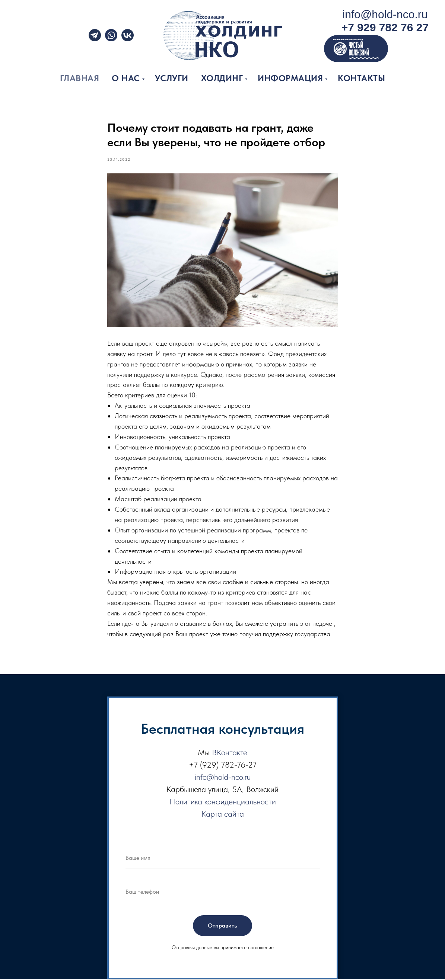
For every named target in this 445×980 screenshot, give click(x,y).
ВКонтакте (230, 753)
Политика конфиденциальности (223, 803)
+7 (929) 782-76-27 (223, 766)
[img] (111, 35)
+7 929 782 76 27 (385, 27)
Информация (290, 78)
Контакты (361, 78)
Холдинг (222, 78)
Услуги (172, 78)
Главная (80, 78)
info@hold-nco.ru (385, 14)
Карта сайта (223, 815)
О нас (126, 78)
